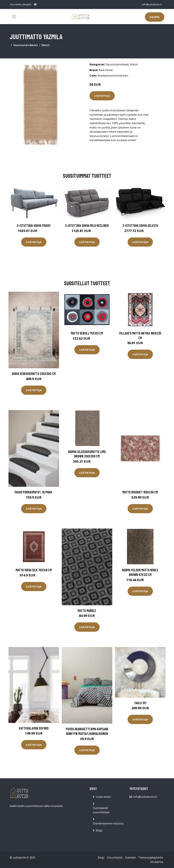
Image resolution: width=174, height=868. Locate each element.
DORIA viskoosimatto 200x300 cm (34, 374)
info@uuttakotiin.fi (152, 4)
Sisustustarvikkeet (26, 45)
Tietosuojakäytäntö (151, 858)
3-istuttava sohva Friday (34, 225)
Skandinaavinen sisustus (108, 823)
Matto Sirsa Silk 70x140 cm (34, 570)
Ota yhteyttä (115, 858)
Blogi (99, 830)
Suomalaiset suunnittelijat (101, 810)
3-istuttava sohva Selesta (140, 225)
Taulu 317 (140, 703)
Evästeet (130, 858)
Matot (46, 45)
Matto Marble (87, 610)
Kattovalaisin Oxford (34, 728)
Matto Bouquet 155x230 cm (140, 492)
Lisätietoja (102, 96)
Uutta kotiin (103, 797)
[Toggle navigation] (14, 17)
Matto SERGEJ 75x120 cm (87, 333)
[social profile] (35, 4)
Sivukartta (157, 862)
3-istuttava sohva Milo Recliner (87, 225)
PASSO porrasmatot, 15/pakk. (34, 492)
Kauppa (155, 17)
